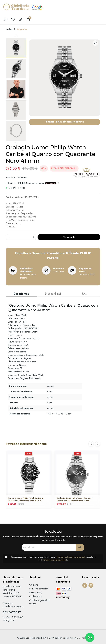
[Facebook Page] (85, 585)
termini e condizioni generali (55, 560)
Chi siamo (34, 585)
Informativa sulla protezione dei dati (70, 557)
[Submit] (80, 547)
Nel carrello (69, 237)
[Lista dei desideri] (13, 19)
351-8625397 (12, 612)
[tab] (21, 294)
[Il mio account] (21, 19)
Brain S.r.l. (76, 638)
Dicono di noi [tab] (53, 294)
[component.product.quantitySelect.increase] (34, 237)
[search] (6, 19)
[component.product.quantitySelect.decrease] (9, 237)
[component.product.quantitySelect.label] (21, 237)
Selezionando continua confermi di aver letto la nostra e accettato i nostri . (53, 558)
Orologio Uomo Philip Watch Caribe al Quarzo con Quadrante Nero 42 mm (26, 499)
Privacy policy (36, 593)
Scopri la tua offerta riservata (65, 122)
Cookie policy (36, 596)
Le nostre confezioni (39, 589)
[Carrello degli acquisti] (28, 19)
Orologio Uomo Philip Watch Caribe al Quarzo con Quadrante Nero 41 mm (74, 499)
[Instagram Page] (91, 585)
